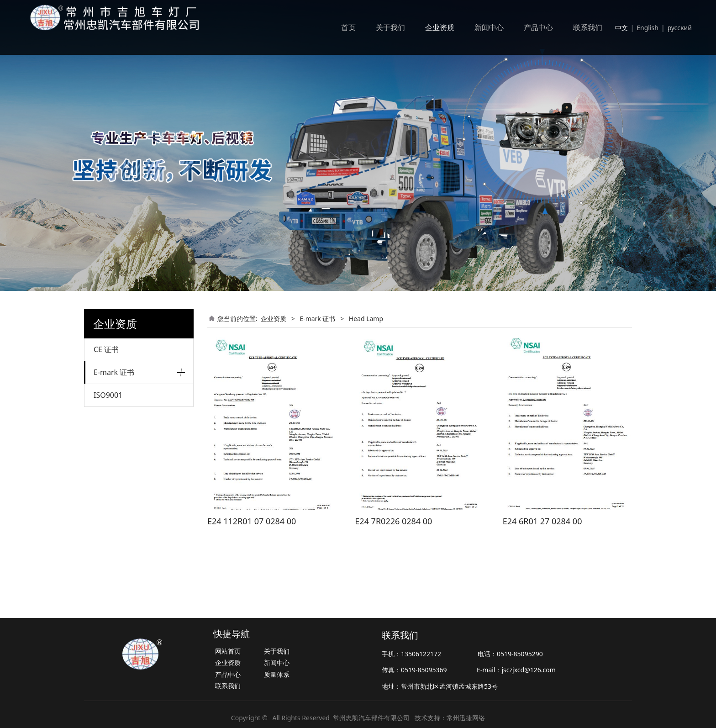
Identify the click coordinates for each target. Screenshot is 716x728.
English (648, 28)
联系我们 (588, 27)
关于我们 (390, 27)
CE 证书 (106, 349)
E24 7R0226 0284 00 (393, 521)
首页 (348, 27)
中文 (621, 28)
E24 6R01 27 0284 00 (542, 521)
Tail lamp (107, 396)
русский (680, 28)
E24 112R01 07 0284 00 (252, 521)
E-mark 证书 (114, 372)
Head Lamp (111, 412)
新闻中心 (489, 27)
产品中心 (538, 27)
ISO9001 (108, 436)
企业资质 (440, 27)
